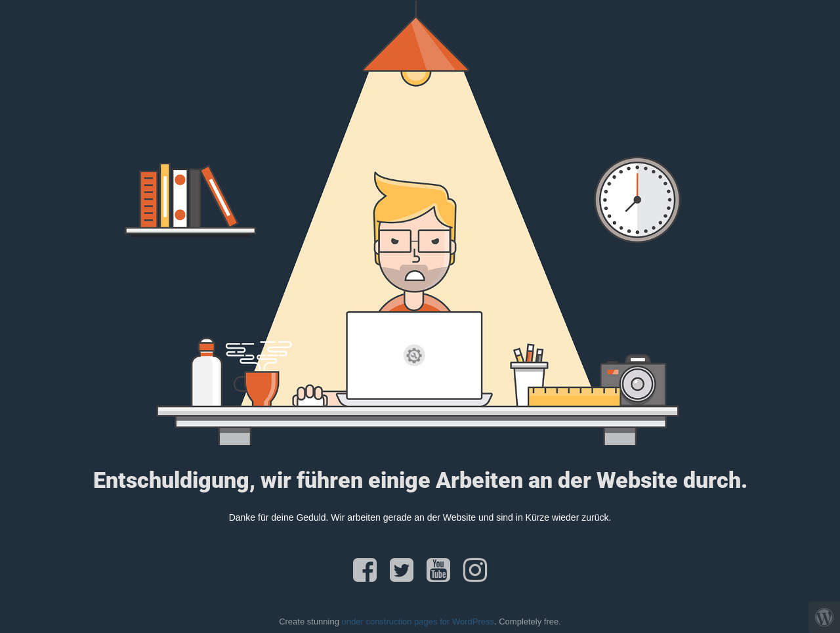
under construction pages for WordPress (418, 622)
